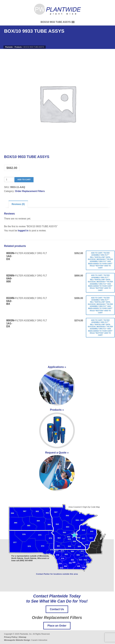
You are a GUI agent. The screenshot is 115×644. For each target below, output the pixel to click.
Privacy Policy (11, 637)
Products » (57, 428)
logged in (23, 231)
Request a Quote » (57, 471)
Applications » (57, 385)
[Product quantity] (9, 179)
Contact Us (57, 609)
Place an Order (57, 626)
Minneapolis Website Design (17, 640)
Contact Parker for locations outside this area (57, 574)
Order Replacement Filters (30, 191)
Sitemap (22, 637)
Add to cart (24, 180)
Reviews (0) (18, 204)
